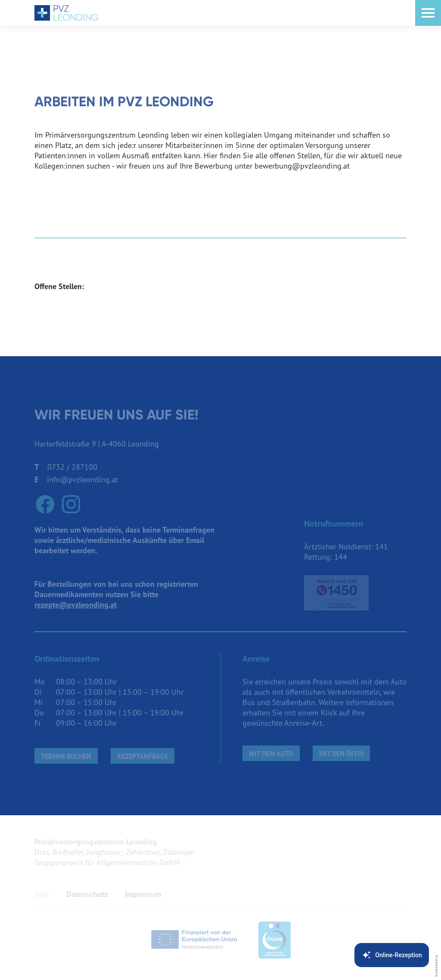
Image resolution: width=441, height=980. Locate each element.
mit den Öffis (341, 754)
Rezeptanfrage (143, 756)
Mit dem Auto (271, 754)
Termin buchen (66, 756)
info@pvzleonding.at (82, 479)
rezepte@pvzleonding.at (76, 605)
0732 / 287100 (72, 467)
